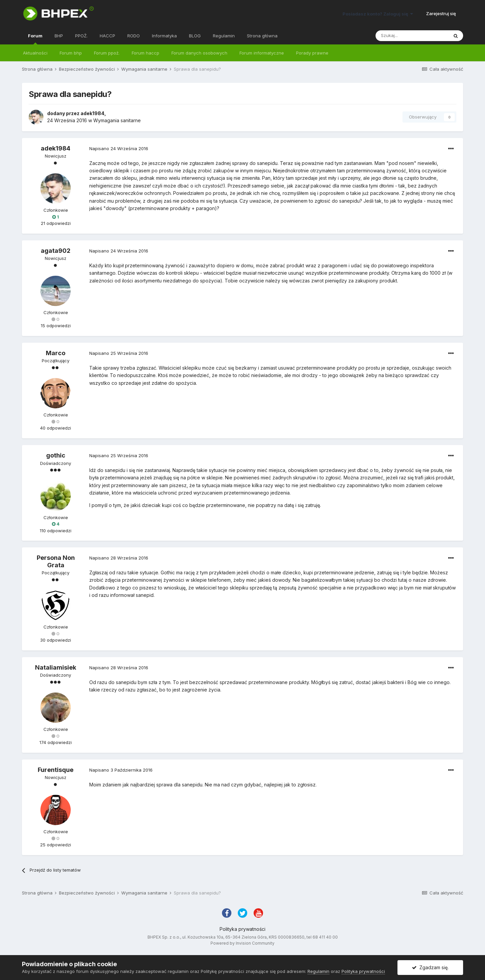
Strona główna (262, 36)
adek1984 (92, 113)
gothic (56, 455)
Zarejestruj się (441, 13)
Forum (35, 39)
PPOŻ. (81, 36)
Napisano (119, 148)
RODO (134, 36)
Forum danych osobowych (199, 53)
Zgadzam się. (430, 967)
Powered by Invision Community (243, 943)
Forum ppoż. (107, 53)
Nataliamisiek (56, 667)
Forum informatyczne (262, 53)
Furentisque (56, 770)
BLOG (195, 36)
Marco (56, 353)
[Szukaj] (412, 36)
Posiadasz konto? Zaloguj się (378, 14)
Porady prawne (312, 53)
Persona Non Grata (56, 561)
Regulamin (224, 36)
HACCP (107, 36)
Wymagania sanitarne (117, 120)
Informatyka (164, 36)
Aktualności (35, 53)
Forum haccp (145, 53)
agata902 (56, 251)
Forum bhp (71, 53)
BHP (59, 36)
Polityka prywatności (243, 929)
